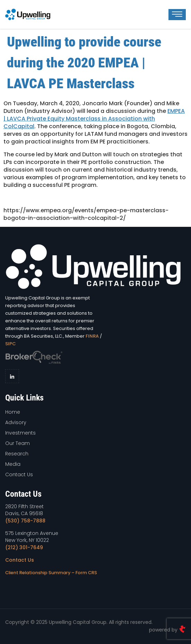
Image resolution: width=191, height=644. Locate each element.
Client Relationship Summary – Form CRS (51, 573)
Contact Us (20, 560)
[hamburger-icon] (177, 15)
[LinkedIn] (12, 376)
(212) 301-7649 (24, 547)
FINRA (92, 336)
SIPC (11, 344)
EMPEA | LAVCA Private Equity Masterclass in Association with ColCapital (94, 119)
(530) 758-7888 (25, 521)
